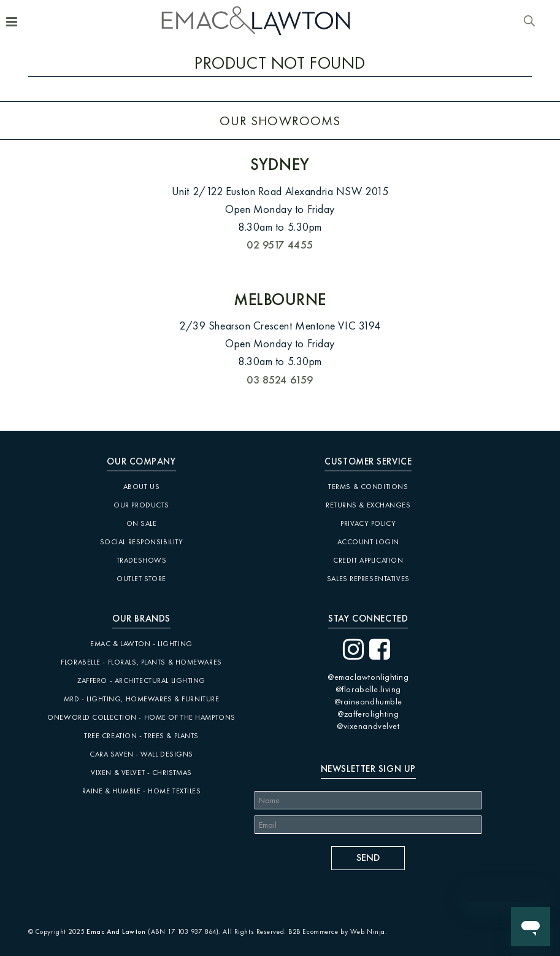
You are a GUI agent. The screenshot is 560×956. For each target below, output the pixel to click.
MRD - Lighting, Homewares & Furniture (142, 699)
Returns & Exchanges (368, 505)
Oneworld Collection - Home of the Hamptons (141, 717)
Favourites (515, 22)
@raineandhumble (368, 701)
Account (499, 22)
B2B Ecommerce (313, 931)
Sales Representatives (368, 579)
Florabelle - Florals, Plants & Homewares (141, 662)
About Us (141, 487)
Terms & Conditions (368, 487)
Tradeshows (142, 560)
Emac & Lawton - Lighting (141, 644)
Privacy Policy (368, 523)
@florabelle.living (368, 689)
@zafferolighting (368, 714)
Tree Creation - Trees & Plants (141, 736)
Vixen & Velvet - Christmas (141, 773)
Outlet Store (141, 579)
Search (529, 22)
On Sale (142, 523)
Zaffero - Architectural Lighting (141, 680)
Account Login (368, 542)
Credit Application (368, 560)
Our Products (141, 505)
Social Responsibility (142, 542)
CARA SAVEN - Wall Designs (141, 754)
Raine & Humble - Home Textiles (142, 791)
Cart (547, 23)
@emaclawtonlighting (368, 677)
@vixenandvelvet (368, 726)
